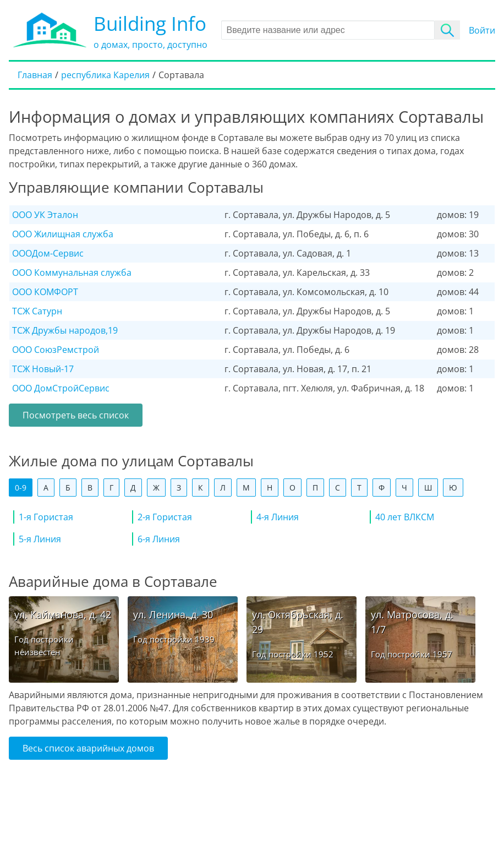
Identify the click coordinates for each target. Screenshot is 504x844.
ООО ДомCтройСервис (61, 388)
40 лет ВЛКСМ (405, 517)
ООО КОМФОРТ (45, 292)
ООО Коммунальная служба (72, 273)
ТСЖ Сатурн (37, 311)
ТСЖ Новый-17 (43, 369)
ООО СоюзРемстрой (56, 350)
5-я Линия (40, 539)
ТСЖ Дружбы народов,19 (65, 330)
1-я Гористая (46, 517)
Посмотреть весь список (76, 415)
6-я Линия (159, 539)
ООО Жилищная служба (63, 234)
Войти (482, 30)
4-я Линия (278, 517)
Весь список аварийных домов (88, 748)
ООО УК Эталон (45, 215)
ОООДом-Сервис (48, 253)
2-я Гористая (165, 517)
